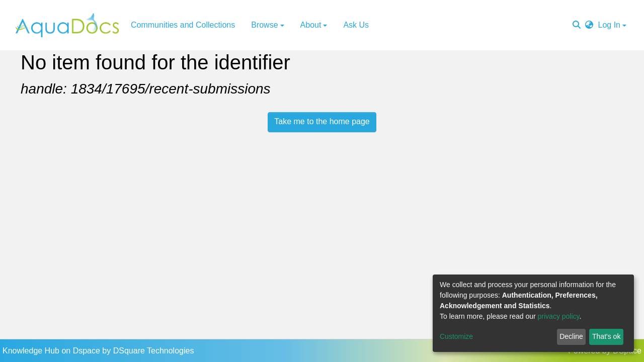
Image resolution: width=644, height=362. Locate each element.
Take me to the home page (322, 121)
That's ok (606, 336)
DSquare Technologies (154, 351)
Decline (571, 336)
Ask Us (356, 25)
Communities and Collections (183, 25)
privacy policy (559, 316)
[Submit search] (577, 25)
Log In (609, 25)
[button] (589, 25)
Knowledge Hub (32, 351)
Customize (456, 336)
